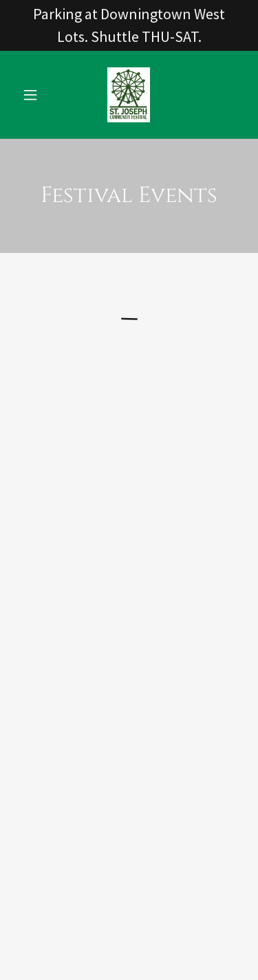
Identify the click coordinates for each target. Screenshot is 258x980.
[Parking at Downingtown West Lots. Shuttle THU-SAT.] (129, 25)
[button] (33, 95)
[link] (129, 95)
